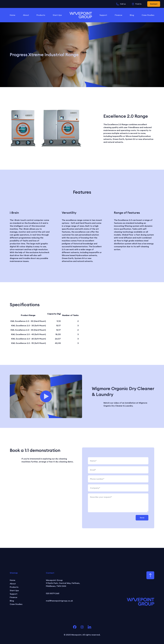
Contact (154, 4)
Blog (132, 15)
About (26, 15)
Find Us (136, 4)
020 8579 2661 (53, 593)
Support (103, 15)
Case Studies (148, 15)
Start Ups (57, 15)
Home (13, 15)
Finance (119, 15)
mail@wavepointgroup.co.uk (59, 601)
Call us (121, 4)
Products (41, 15)
